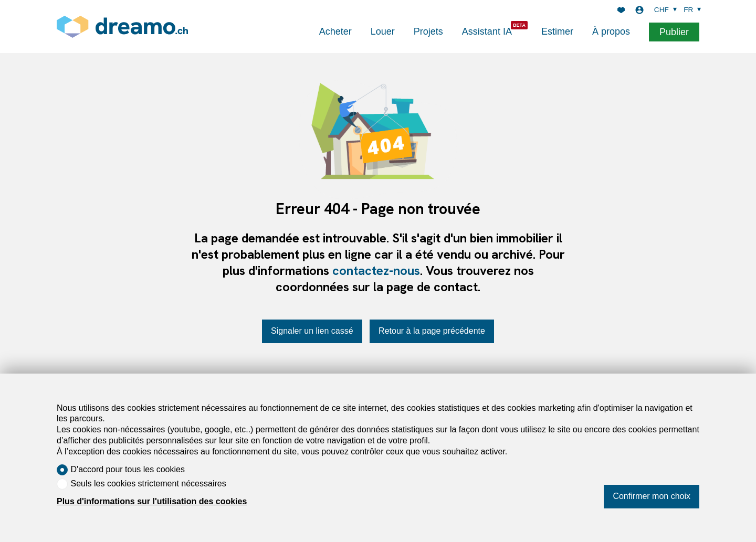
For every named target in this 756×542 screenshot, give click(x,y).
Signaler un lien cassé (312, 331)
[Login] (639, 10)
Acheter (335, 31)
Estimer (557, 31)
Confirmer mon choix (652, 496)
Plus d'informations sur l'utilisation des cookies (152, 501)
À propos (611, 31)
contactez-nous (376, 270)
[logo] (122, 26)
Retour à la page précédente (432, 331)
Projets (428, 31)
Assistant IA (487, 31)
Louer (383, 31)
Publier (674, 32)
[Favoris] (621, 10)
